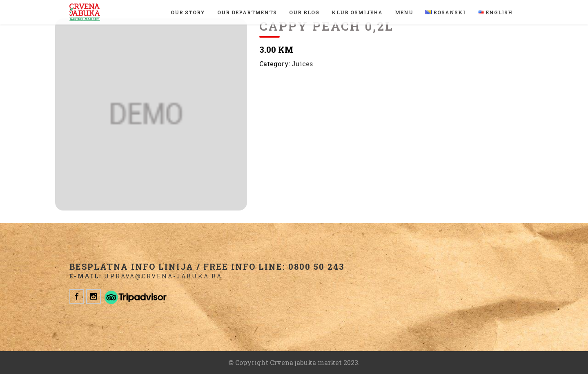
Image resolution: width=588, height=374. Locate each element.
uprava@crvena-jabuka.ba (163, 276)
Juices (302, 64)
